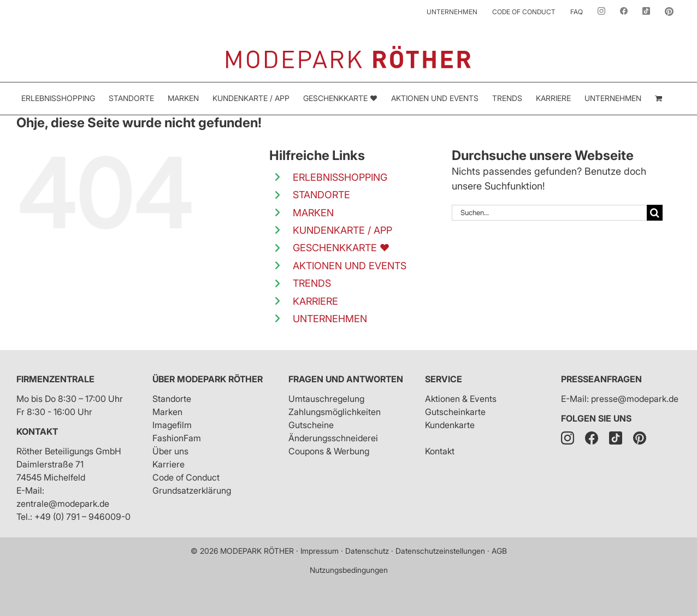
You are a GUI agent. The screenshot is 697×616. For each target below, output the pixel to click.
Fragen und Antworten (346, 379)
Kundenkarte (450, 425)
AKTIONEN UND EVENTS (350, 266)
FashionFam (177, 438)
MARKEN (313, 213)
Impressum (320, 551)
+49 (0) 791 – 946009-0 (82, 517)
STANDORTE (321, 195)
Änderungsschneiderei (333, 438)
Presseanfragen (601, 379)
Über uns (170, 451)
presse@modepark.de (635, 399)
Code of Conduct (186, 477)
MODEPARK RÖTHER (257, 551)
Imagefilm (172, 425)
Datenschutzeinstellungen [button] (440, 551)
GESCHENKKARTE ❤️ (341, 248)
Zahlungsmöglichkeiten (335, 412)
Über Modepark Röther (208, 379)
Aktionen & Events (461, 399)
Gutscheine (311, 425)
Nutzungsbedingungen (349, 570)
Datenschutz (367, 551)
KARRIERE (315, 301)
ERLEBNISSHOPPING (340, 177)
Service (444, 379)
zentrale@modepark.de (63, 504)
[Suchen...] (549, 213)
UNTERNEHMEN (330, 319)
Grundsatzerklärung (192, 490)
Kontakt (37, 431)
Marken (167, 412)
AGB (499, 551)
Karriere (169, 464)
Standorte (172, 399)
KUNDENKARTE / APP (342, 230)
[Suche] (655, 213)
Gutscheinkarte (455, 412)
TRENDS (312, 283)
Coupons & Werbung (329, 451)
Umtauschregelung (326, 399)
